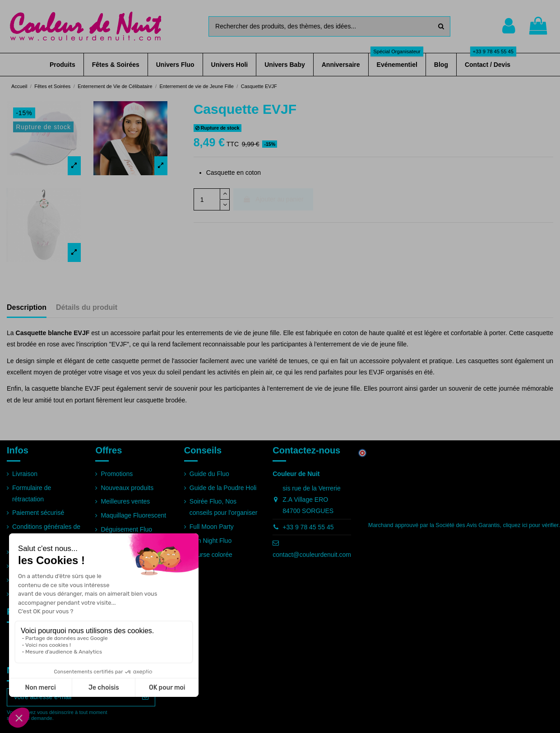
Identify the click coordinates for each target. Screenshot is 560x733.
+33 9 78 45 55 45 (308, 527)
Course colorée (211, 555)
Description (27, 307)
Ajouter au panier (273, 199)
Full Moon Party (212, 527)
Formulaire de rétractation (32, 493)
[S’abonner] (145, 697)
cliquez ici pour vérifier (531, 525)
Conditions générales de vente (46, 532)
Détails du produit (87, 307)
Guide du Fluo (209, 474)
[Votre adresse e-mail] (72, 697)
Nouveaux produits (127, 488)
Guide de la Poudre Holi (223, 488)
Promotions (117, 474)
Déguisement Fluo (126, 529)
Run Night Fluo (211, 541)
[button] (62, 65)
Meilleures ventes (125, 501)
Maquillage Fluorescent (133, 515)
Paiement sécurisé (38, 513)
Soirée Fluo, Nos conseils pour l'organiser (224, 507)
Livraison (25, 474)
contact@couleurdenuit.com (312, 555)
